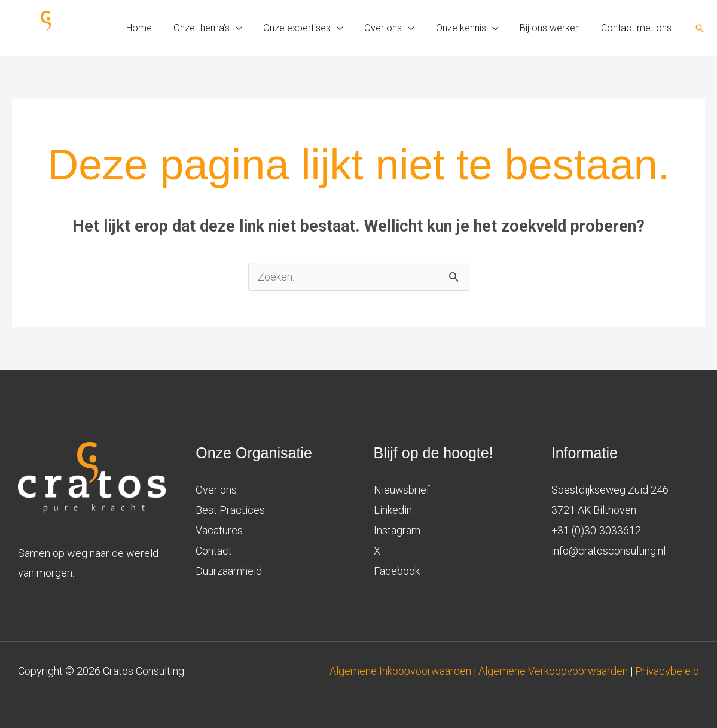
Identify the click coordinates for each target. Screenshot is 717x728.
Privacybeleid (667, 671)
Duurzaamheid (229, 570)
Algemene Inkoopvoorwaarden (402, 671)
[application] (247, 28)
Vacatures (219, 530)
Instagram (397, 530)
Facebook (397, 570)
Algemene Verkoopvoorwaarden (553, 671)
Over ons (216, 490)
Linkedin (393, 509)
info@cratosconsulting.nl (608, 549)
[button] (700, 28)
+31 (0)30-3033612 (597, 530)
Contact (214, 549)
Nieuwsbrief (402, 490)
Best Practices (230, 509)
